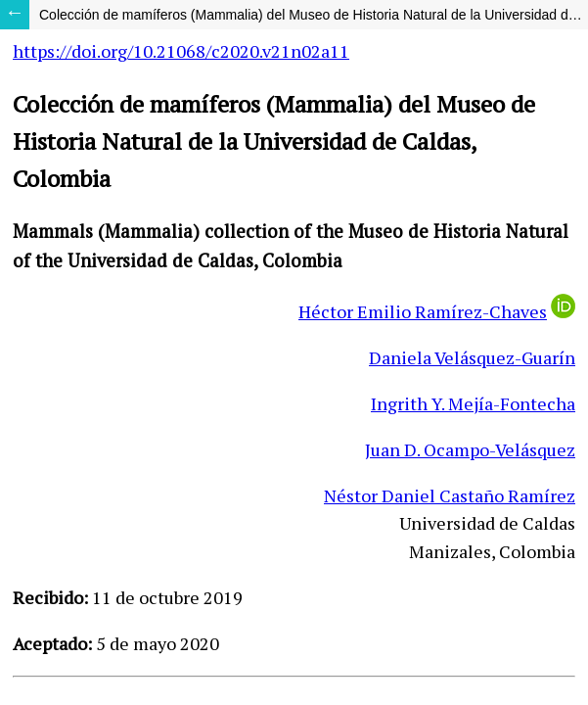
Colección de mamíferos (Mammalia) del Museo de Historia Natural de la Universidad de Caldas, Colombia (314, 15)
